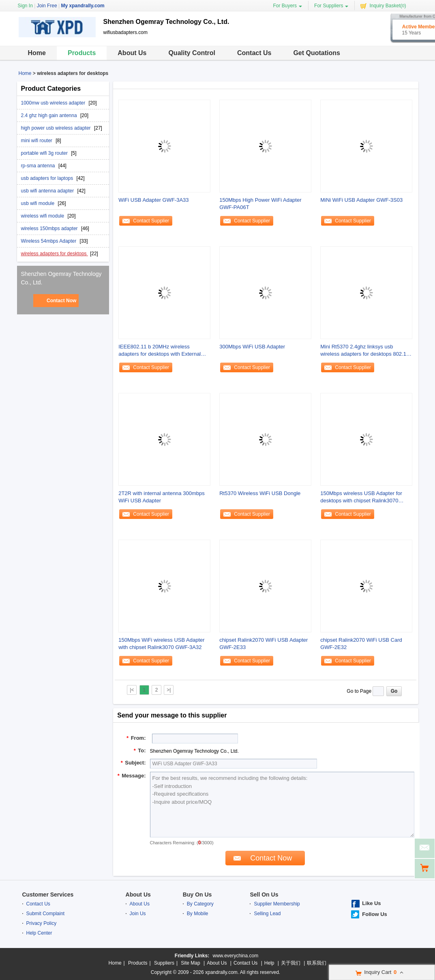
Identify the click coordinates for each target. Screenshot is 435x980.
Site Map (190, 963)
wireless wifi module (43, 216)
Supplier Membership (277, 904)
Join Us (138, 914)
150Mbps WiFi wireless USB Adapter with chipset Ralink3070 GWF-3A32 (161, 644)
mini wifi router (37, 141)
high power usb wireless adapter (57, 128)
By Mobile (198, 914)
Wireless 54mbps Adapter (49, 241)
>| (169, 690)
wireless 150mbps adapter (50, 228)
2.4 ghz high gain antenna (50, 115)
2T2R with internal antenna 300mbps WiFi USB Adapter (161, 497)
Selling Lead (267, 914)
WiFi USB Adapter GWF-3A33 (153, 200)
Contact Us (254, 53)
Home (37, 53)
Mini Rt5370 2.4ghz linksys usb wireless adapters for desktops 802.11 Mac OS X (365, 351)
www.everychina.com (235, 956)
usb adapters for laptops (48, 178)
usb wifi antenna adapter (48, 191)
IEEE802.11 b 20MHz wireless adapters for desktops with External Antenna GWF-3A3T (160, 351)
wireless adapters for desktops (55, 254)
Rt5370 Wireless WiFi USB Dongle (260, 493)
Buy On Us (197, 895)
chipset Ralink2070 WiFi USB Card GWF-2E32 (361, 644)
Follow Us (374, 914)
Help (269, 963)
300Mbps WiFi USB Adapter (252, 347)
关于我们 (291, 963)
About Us (132, 53)
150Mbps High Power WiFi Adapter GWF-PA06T (260, 204)
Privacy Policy (42, 923)
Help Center (39, 933)
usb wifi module (39, 203)
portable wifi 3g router (45, 153)
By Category (200, 904)
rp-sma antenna (39, 166)
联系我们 (317, 963)
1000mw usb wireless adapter (54, 103)
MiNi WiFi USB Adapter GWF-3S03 (361, 200)
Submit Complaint (46, 914)
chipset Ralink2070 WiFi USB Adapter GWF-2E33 (264, 644)
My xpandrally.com (82, 6)
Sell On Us (264, 895)
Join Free (47, 6)
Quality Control (192, 53)
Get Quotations (317, 53)
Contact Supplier (151, 221)
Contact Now (61, 301)
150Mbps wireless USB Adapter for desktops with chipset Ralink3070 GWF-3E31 (361, 497)
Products (82, 53)
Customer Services (48, 895)
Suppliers (164, 963)
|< (132, 690)
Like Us (371, 903)
